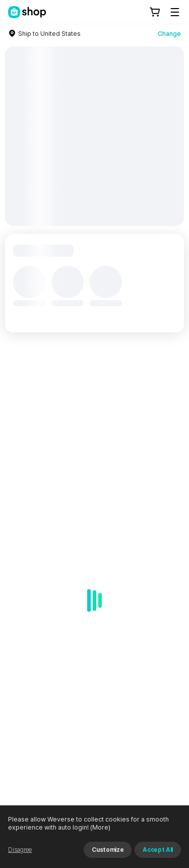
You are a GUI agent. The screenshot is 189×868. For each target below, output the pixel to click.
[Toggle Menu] (175, 12)
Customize (108, 850)
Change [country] (169, 34)
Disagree (20, 850)
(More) (100, 827)
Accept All (158, 850)
